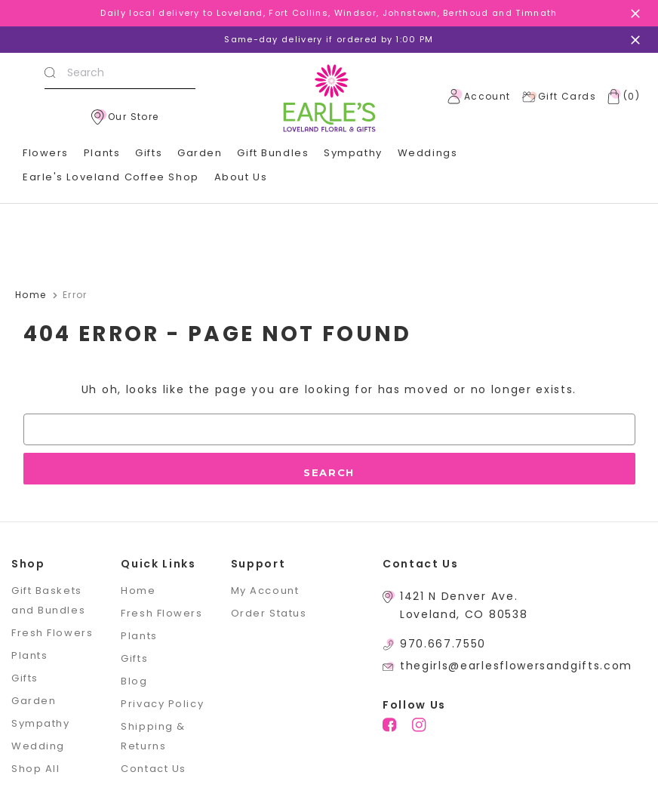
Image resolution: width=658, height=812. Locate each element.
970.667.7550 (443, 644)
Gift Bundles (273, 153)
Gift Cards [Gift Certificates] (559, 97)
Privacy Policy (162, 704)
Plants (102, 153)
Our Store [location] (125, 117)
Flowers (46, 153)
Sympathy (353, 153)
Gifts (149, 153)
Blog (134, 681)
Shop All (35, 769)
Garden (200, 153)
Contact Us (154, 769)
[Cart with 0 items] (620, 97)
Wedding (38, 746)
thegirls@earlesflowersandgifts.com (516, 666)
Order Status (269, 613)
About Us (241, 177)
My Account (265, 591)
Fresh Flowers (52, 633)
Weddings (427, 153)
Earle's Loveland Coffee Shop (111, 177)
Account (479, 97)
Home (138, 591)
